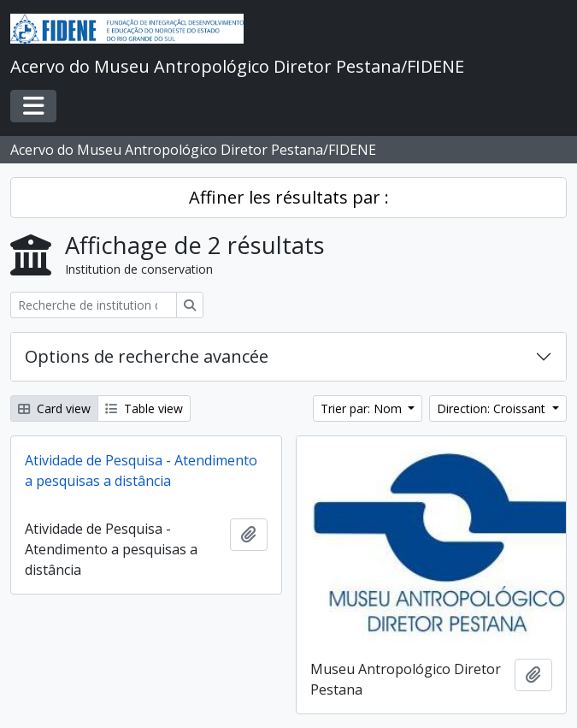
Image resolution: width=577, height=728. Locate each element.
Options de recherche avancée (147, 356)
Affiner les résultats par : (289, 197)
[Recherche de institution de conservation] (94, 305)
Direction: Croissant (493, 408)
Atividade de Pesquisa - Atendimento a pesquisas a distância (141, 471)
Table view (144, 408)
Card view (54, 408)
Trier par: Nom (363, 408)
